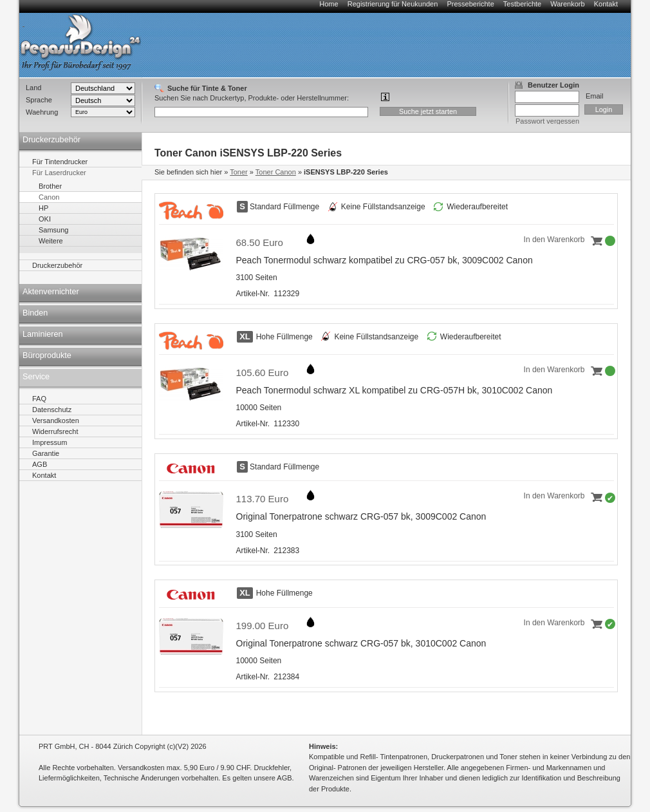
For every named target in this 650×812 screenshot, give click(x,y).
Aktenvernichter (51, 292)
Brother (50, 186)
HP (43, 208)
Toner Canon (276, 172)
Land (33, 88)
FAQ (39, 399)
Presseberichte (470, 4)
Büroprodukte (47, 355)
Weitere (51, 241)
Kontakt (606, 4)
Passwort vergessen (547, 121)
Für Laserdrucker (59, 173)
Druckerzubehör (51, 140)
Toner (239, 172)
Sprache (39, 100)
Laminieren (43, 334)
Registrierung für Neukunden (393, 4)
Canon (49, 197)
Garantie (46, 453)
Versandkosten (56, 420)
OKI (45, 219)
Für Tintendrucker (60, 162)
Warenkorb (567, 4)
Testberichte (522, 4)
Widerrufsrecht (55, 431)
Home (329, 4)
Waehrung (42, 112)
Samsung (53, 230)
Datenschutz (52, 410)
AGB (40, 464)
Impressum (50, 442)
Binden (35, 313)
